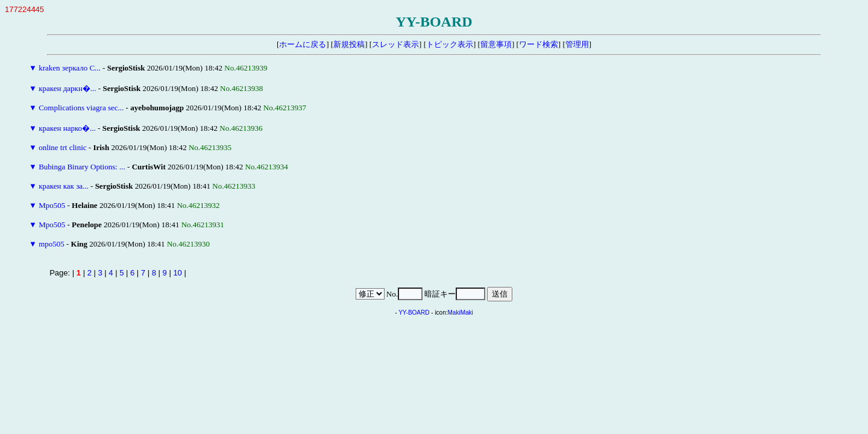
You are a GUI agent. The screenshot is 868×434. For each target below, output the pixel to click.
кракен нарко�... (67, 128)
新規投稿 (349, 44)
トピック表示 (450, 44)
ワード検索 (539, 44)
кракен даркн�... (67, 88)
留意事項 (496, 44)
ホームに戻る (303, 44)
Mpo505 (52, 205)
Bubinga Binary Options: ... (82, 167)
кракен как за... (64, 186)
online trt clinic (62, 147)
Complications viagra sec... (81, 108)
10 (177, 273)
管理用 (577, 44)
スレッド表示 (395, 44)
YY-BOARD (414, 313)
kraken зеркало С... (70, 68)
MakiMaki (461, 313)
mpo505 (52, 244)
